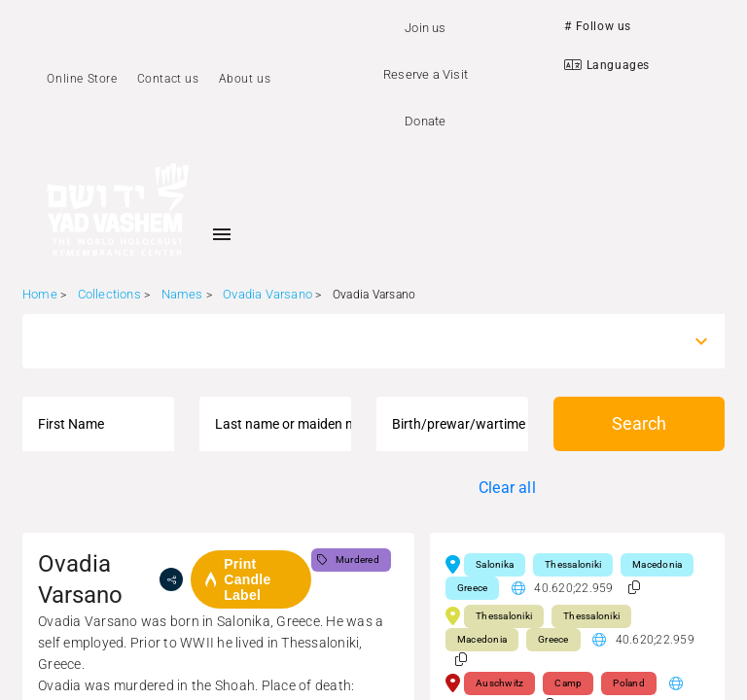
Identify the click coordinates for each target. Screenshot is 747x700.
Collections (109, 294)
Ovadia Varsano (267, 294)
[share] (171, 579)
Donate (425, 121)
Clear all (507, 488)
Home (40, 294)
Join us (425, 28)
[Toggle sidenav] (222, 234)
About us (245, 79)
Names (182, 294)
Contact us (168, 79)
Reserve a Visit (426, 74)
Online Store (82, 79)
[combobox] (356, 341)
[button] (634, 588)
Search (639, 423)
